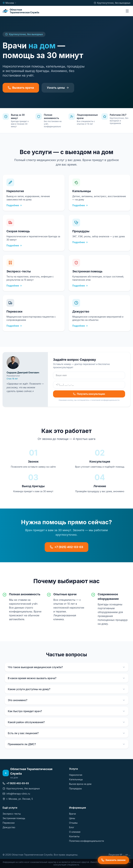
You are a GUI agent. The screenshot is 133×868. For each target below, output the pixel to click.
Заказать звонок (113, 860)
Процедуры (76, 788)
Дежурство (9, 827)
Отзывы (73, 823)
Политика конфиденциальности (87, 841)
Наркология (76, 775)
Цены (72, 818)
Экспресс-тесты (12, 814)
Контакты (74, 836)
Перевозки (9, 823)
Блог (72, 827)
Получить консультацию (89, 394)
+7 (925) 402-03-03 (66, 547)
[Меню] (127, 11)
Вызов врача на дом (80, 784)
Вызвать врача (21, 88)
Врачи (73, 814)
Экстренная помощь (14, 818)
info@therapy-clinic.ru (16, 794)
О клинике (75, 832)
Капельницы (76, 779)
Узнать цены (58, 88)
